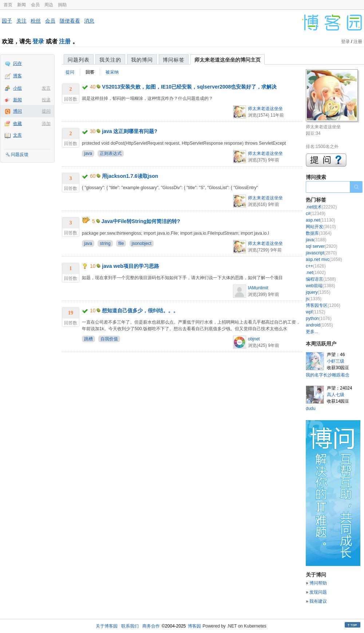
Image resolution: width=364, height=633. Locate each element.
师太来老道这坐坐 (265, 109)
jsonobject (142, 243)
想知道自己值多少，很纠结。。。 (140, 310)
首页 (8, 5)
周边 (49, 5)
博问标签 (174, 60)
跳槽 (88, 339)
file (121, 243)
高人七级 (336, 395)
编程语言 (321, 279)
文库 (17, 135)
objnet (254, 339)
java (88, 153)
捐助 (62, 5)
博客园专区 (323, 305)
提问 (46, 111)
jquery (318, 292)
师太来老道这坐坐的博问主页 (227, 60)
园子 (7, 21)
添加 (46, 124)
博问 (17, 111)
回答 (90, 72)
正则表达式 (111, 153)
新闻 (21, 5)
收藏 (17, 124)
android (319, 325)
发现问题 (318, 592)
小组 (17, 88)
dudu (311, 409)
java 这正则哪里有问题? (130, 131)
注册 (65, 41)
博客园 (194, 626)
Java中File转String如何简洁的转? (141, 221)
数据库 (319, 233)
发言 (46, 88)
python (319, 319)
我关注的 (110, 60)
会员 (35, 5)
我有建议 (318, 601)
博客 (17, 76)
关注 (21, 21)
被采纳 (112, 72)
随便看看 (70, 21)
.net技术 (321, 207)
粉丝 (36, 21)
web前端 (321, 286)
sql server (322, 246)
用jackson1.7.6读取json (130, 176)
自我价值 (109, 339)
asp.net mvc (324, 259)
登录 (38, 41)
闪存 (17, 63)
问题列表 (79, 60)
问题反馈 (20, 155)
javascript (321, 253)
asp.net (321, 220)
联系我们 (130, 626)
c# (316, 214)
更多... (312, 332)
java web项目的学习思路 (130, 266)
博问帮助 (318, 583)
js (314, 299)
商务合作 (151, 626)
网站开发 (321, 227)
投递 (46, 100)
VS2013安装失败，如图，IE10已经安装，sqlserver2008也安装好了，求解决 (189, 87)
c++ (316, 266)
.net (316, 273)
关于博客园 (107, 626)
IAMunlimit (258, 288)
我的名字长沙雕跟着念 (328, 375)
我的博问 (142, 60)
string (105, 243)
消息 (89, 21)
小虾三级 (336, 361)
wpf (315, 312)
